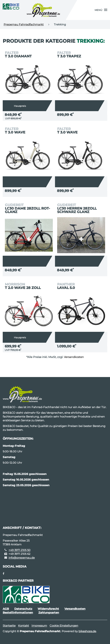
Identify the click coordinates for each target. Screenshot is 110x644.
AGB (6, 609)
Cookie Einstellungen (64, 626)
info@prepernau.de (22, 558)
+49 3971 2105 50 (19, 550)
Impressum (39, 626)
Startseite (9, 626)
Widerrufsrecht (48, 609)
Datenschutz (23, 609)
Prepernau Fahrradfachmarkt (24, 24)
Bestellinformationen (18, 612)
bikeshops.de (87, 631)
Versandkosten (74, 357)
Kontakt (24, 626)
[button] (101, 10)
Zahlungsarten (49, 612)
